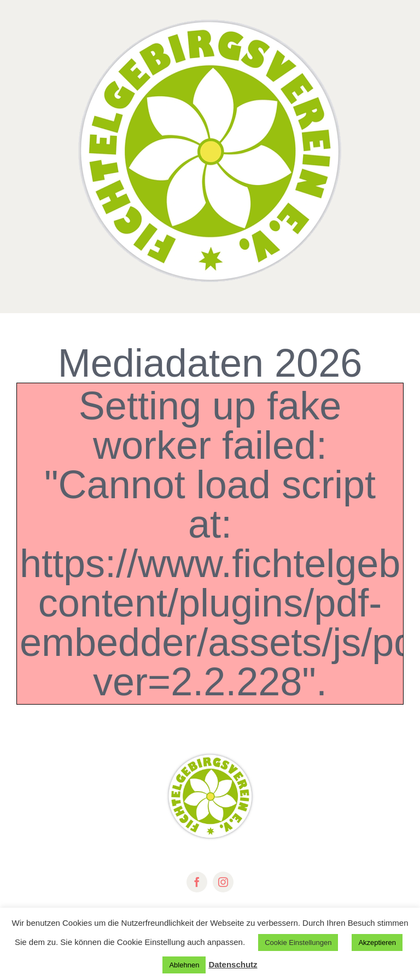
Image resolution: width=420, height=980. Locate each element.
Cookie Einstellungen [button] (298, 942)
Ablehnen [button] (184, 965)
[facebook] (197, 882)
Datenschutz (233, 964)
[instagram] (223, 882)
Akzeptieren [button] (377, 942)
